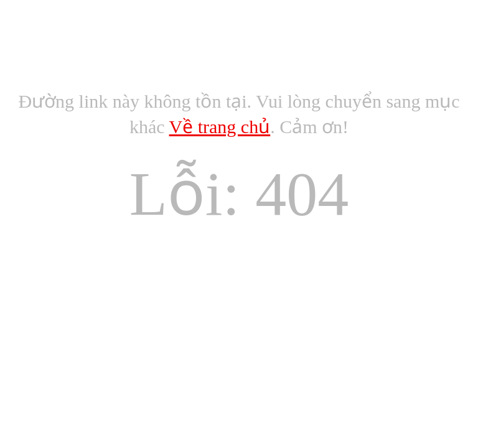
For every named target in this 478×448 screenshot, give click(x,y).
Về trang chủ (220, 127)
